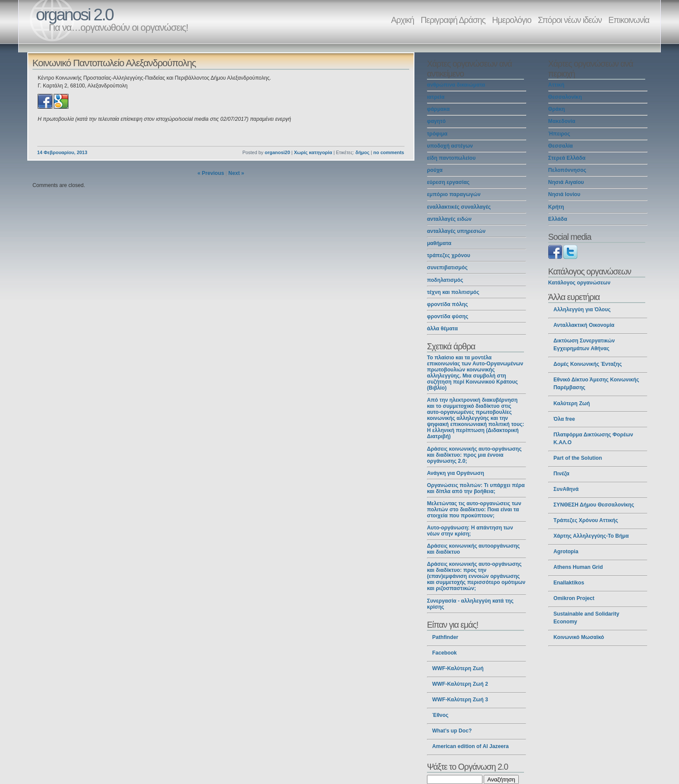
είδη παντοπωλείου (451, 158)
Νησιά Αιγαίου (566, 182)
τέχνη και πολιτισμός (453, 292)
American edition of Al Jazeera (470, 746)
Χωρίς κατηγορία (313, 152)
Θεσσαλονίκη (565, 97)
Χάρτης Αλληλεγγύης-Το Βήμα (591, 536)
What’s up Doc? (452, 731)
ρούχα (435, 170)
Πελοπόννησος (567, 170)
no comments (389, 152)
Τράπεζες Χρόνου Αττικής (586, 520)
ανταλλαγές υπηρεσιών (456, 231)
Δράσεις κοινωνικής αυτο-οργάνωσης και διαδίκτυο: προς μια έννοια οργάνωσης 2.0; (474, 455)
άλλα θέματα (442, 329)
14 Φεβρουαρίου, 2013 (62, 152)
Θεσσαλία (561, 146)
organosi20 (277, 152)
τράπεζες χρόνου (449, 255)
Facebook (445, 653)
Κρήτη (556, 207)
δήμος (362, 152)
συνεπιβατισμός (447, 268)
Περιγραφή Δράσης (453, 20)
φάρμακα (438, 109)
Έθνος (440, 715)
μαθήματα (439, 243)
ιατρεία (436, 97)
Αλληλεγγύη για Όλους (582, 310)
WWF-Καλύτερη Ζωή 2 (460, 684)
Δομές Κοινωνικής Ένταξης (588, 364)
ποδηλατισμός (445, 280)
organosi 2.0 (74, 15)
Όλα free (564, 419)
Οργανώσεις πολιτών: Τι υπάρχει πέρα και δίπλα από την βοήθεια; (476, 488)
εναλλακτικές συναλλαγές (459, 207)
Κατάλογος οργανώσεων (579, 283)
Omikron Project (574, 598)
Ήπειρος (559, 134)
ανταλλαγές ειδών (449, 219)
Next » (236, 173)
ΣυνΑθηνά (566, 489)
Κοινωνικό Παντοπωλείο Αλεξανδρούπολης (114, 63)
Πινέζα (561, 474)
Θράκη (557, 109)
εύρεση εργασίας (448, 182)
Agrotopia (566, 552)
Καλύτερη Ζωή (572, 403)
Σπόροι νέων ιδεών (570, 20)
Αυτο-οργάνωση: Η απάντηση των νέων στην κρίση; (470, 531)
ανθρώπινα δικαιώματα (456, 85)
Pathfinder (445, 637)
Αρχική (403, 20)
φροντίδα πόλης (448, 304)
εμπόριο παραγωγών (454, 194)
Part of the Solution (578, 458)
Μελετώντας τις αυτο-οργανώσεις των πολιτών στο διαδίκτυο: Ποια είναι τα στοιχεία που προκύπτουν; (474, 510)
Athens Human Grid (578, 567)
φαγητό (436, 121)
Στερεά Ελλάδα (567, 158)
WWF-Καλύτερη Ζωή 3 (460, 700)
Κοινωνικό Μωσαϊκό (579, 637)
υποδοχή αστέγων (450, 146)
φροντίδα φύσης (448, 316)
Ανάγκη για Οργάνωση (456, 473)
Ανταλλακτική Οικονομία (584, 325)
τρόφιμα (437, 134)
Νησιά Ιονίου (564, 194)
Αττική (556, 85)
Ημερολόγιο (511, 20)
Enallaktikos (569, 583)
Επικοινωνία (629, 20)
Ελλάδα (558, 219)
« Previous (211, 173)
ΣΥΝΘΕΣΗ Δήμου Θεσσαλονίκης (594, 505)
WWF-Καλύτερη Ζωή (458, 668)
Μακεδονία (562, 121)
